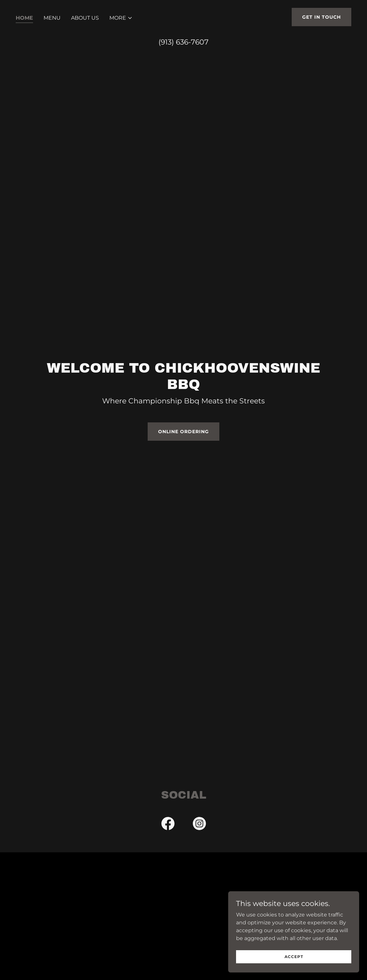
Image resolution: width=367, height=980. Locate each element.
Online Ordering (183, 432)
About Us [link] (85, 18)
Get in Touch (321, 17)
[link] (168, 825)
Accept (294, 957)
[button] (121, 18)
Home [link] (24, 18)
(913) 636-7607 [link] (183, 42)
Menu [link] (52, 18)
